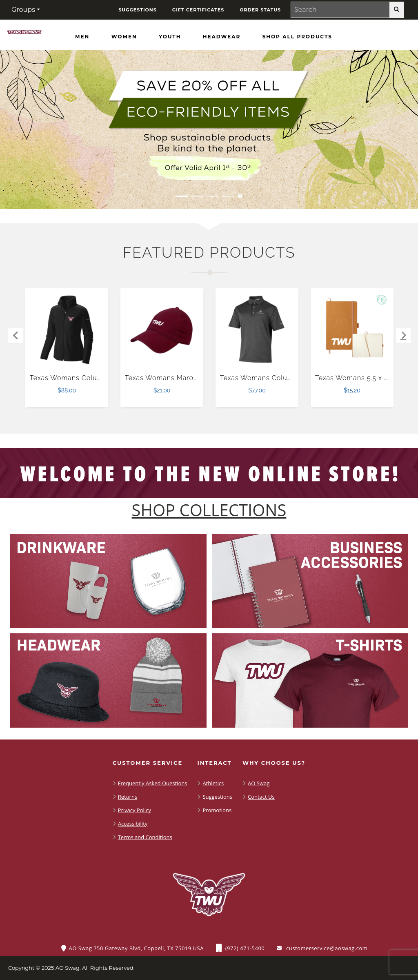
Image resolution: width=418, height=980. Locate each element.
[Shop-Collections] (209, 510)
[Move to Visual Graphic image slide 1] (182, 196)
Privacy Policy (135, 810)
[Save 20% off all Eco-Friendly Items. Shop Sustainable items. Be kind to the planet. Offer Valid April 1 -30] (209, 130)
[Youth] (170, 37)
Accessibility (133, 824)
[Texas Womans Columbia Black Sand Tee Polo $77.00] (257, 330)
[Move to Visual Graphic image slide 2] (197, 196)
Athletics (213, 783)
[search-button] (397, 10)
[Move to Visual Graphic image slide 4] (228, 196)
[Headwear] (222, 37)
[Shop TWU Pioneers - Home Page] (24, 34)
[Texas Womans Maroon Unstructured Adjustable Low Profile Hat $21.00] (162, 330)
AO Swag (259, 783)
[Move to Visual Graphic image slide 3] (213, 196)
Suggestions (217, 797)
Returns (128, 797)
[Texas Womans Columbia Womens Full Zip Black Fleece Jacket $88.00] (67, 330)
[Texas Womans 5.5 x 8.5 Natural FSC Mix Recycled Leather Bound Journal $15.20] (352, 330)
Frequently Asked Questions (153, 783)
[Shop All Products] (297, 37)
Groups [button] (23, 10)
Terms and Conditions (145, 837)
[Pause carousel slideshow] (240, 196)
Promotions (217, 810)
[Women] (124, 37)
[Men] (82, 37)
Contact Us (261, 797)
